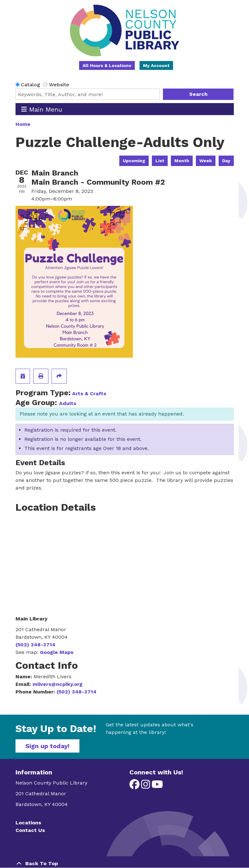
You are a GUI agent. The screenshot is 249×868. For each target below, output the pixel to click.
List (160, 161)
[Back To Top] (125, 864)
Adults (68, 403)
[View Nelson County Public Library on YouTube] (157, 786)
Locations (28, 823)
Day (226, 161)
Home (23, 124)
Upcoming (134, 161)
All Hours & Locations (107, 65)
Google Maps (57, 652)
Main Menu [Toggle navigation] (42, 109)
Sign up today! (47, 746)
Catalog (31, 85)
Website (59, 85)
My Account (156, 65)
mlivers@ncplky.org (58, 684)
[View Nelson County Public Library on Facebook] (135, 786)
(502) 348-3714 (35, 645)
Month (182, 161)
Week (206, 161)
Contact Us (30, 830)
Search (198, 94)
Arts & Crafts (89, 394)
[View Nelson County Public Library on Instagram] (146, 786)
